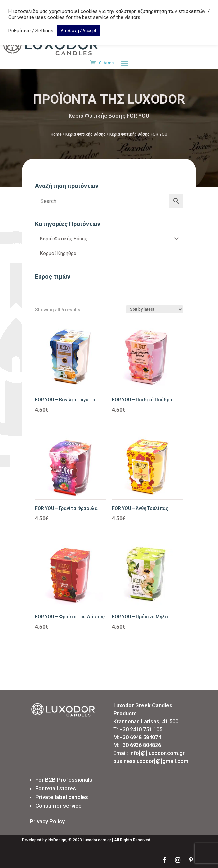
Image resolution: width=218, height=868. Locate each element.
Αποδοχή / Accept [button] (79, 30)
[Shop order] (154, 309)
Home (56, 134)
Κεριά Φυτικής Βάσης (85, 134)
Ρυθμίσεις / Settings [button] (31, 31)
